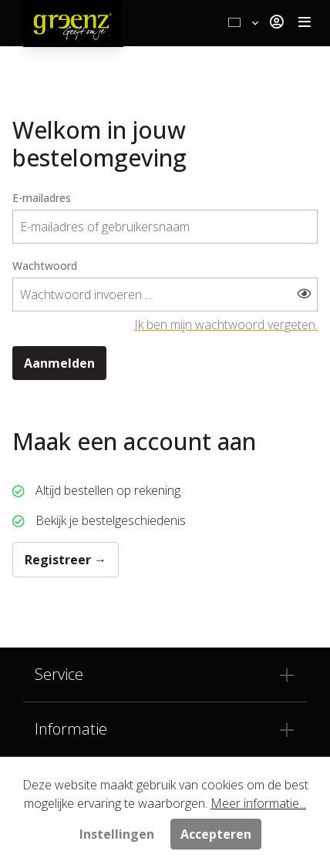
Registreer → (66, 560)
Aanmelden (59, 363)
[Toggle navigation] (305, 23)
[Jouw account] (276, 23)
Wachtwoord (45, 266)
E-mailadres (42, 198)
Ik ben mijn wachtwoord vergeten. (226, 325)
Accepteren (216, 834)
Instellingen (117, 834)
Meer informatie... (258, 803)
